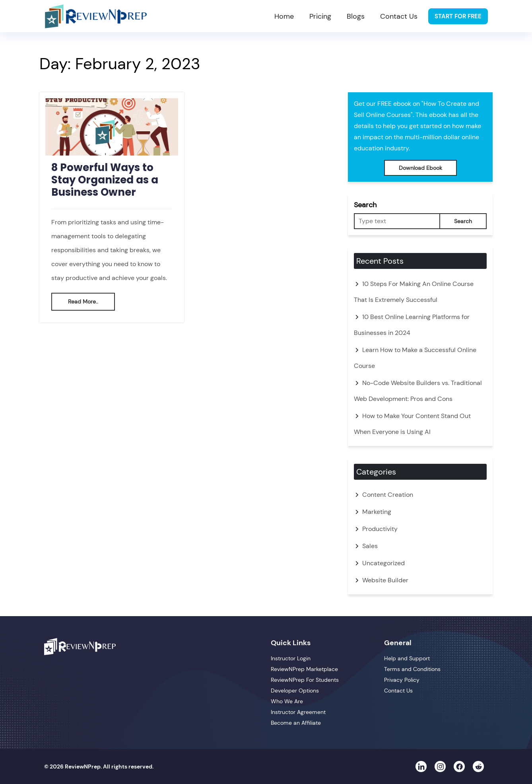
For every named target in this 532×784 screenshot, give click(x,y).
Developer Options (295, 691)
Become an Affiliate (296, 723)
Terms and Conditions (412, 669)
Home (284, 16)
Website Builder (385, 580)
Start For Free (458, 16)
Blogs (356, 16)
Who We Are (287, 701)
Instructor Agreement (298, 712)
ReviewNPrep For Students (305, 680)
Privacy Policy (402, 680)
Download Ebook (420, 168)
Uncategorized (383, 563)
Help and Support (407, 658)
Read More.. (83, 302)
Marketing (377, 512)
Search (365, 205)
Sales (370, 546)
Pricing (320, 16)
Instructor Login (291, 658)
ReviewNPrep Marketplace (304, 669)
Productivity (380, 529)
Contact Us (399, 16)
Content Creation (388, 495)
